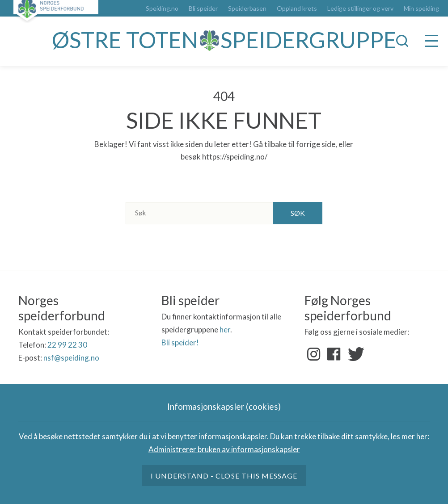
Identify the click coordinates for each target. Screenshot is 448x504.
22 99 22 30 (67, 345)
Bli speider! (180, 342)
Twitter (354, 354)
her (225, 330)
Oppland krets (297, 8)
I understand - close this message (224, 476)
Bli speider (203, 8)
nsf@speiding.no (71, 358)
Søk (298, 213)
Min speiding (421, 8)
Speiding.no (162, 8)
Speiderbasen (247, 8)
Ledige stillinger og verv (360, 8)
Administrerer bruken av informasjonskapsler (224, 449)
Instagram (314, 354)
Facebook (334, 354)
